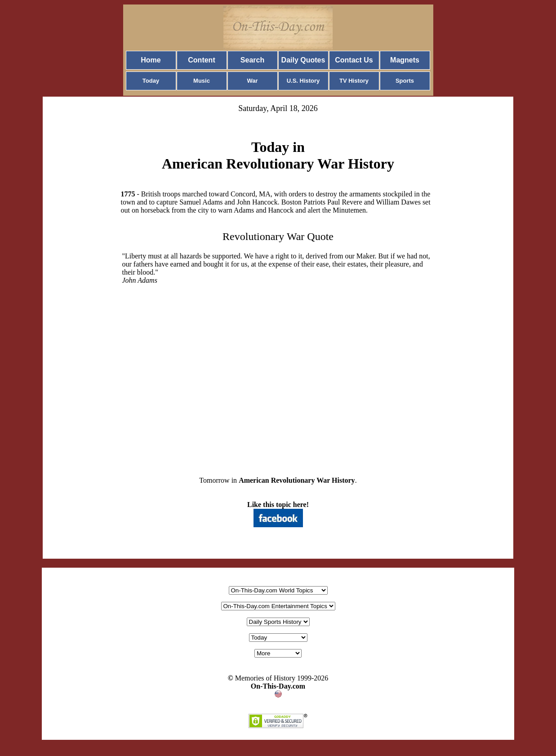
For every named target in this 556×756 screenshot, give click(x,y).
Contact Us (354, 60)
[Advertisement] (278, 373)
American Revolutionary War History (297, 480)
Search (252, 60)
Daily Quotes (303, 60)
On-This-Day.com (278, 686)
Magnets (405, 60)
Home (151, 60)
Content (201, 60)
